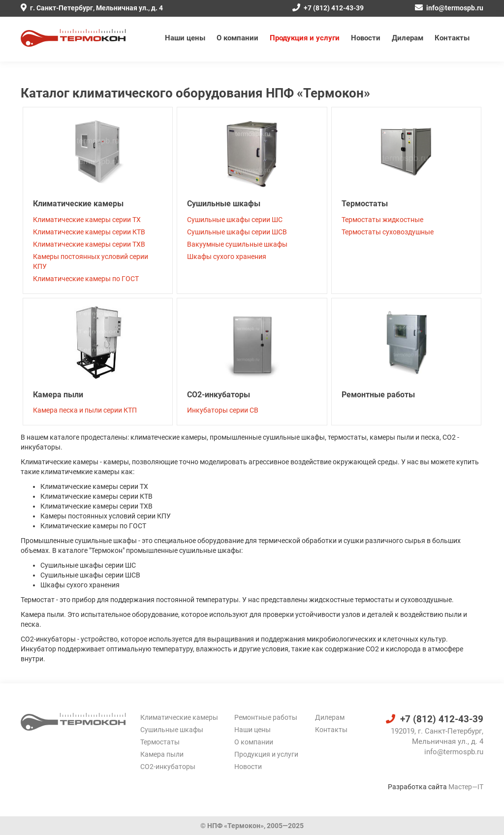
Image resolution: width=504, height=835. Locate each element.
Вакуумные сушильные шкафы (237, 244)
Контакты (452, 38)
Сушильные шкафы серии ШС (235, 220)
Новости (366, 38)
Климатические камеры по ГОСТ (86, 279)
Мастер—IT (466, 787)
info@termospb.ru (449, 8)
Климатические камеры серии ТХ (87, 220)
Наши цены (185, 38)
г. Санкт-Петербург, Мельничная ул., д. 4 (92, 8)
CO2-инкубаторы (219, 395)
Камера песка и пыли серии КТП (85, 410)
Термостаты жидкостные (382, 220)
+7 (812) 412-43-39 (328, 8)
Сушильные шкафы (224, 204)
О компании (237, 38)
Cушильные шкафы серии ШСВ (237, 232)
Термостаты (365, 204)
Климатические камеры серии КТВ (89, 232)
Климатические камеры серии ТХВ (89, 244)
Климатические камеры (78, 204)
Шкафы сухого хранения (227, 257)
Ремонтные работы (378, 395)
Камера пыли (58, 395)
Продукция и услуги (305, 38)
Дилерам (408, 38)
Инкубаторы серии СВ (223, 410)
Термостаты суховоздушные (388, 232)
